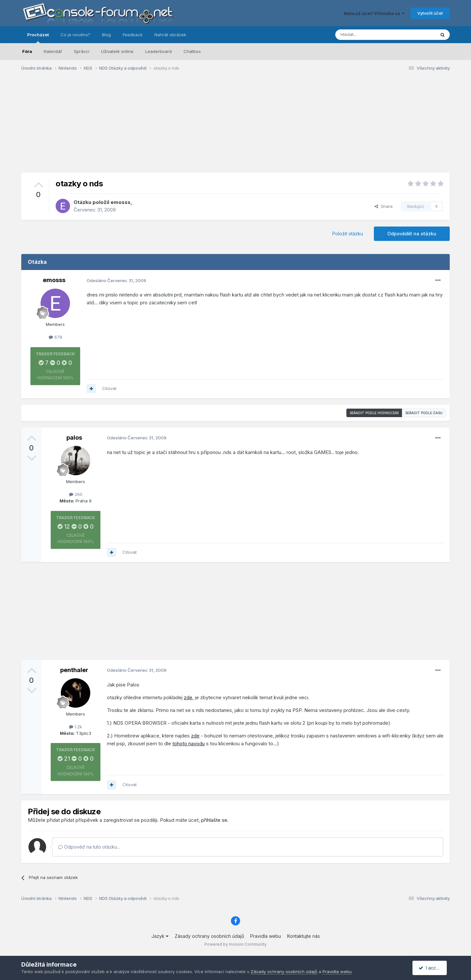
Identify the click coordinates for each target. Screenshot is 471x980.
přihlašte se (214, 820)
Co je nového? (75, 35)
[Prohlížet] (369, 35)
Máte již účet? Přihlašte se (374, 13)
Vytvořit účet (430, 13)
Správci (82, 51)
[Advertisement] (235, 127)
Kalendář (53, 51)
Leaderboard (158, 51)
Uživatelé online (117, 51)
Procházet (38, 38)
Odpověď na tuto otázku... (89, 847)
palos (74, 438)
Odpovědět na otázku (412, 234)
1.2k (76, 727)
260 (76, 494)
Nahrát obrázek (170, 35)
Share (384, 206)
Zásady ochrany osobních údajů (209, 936)
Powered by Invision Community (235, 944)
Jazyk (160, 936)
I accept (431, 968)
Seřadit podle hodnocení (374, 413)
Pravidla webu (266, 936)
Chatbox (192, 51)
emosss (121, 202)
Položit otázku (348, 234)
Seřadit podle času (424, 413)
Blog (106, 35)
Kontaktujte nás (304, 936)
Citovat (109, 388)
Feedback (133, 35)
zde (188, 697)
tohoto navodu (189, 743)
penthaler (74, 670)
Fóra (27, 51)
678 (55, 337)
